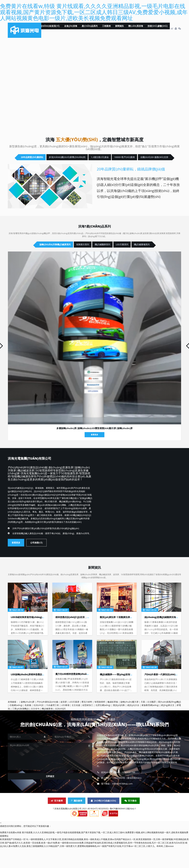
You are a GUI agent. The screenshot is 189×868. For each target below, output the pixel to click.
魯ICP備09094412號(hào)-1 (123, 829)
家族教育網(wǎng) (150, 725)
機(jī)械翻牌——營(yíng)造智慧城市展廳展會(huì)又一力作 (130, 695)
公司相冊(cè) (37, 563)
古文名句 (35, 729)
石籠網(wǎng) (16, 725)
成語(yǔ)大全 (133, 725)
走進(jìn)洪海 (71, 29)
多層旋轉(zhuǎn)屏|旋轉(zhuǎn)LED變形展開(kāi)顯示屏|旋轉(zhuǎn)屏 (95, 449)
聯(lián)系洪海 (136, 29)
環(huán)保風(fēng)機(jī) (169, 722)
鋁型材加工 (88, 725)
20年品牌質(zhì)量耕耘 (45, 158)
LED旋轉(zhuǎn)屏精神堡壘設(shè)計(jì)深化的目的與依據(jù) (43, 695)
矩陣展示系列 (89, 256)
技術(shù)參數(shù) (158, 29)
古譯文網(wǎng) (103, 725)
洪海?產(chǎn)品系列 (94, 237)
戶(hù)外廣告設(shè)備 (47, 722)
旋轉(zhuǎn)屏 (28, 722)
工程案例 (106, 29)
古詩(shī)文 (39, 725)
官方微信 (130, 821)
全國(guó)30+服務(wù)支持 (115, 167)
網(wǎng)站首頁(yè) (50, 29)
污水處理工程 (52, 725)
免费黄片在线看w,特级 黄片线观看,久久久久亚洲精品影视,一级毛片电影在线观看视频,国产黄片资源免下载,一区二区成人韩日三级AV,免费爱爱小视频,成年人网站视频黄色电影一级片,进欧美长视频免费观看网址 (94, 12)
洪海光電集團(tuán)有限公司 (39, 479)
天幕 (143, 722)
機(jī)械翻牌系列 (122, 256)
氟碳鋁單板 (113, 722)
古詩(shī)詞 (60, 729)
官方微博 (57, 821)
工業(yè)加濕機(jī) (20, 729)
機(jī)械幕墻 (47, 729)
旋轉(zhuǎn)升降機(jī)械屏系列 (47, 256)
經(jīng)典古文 (168, 725)
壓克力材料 (87, 722)
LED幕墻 (65, 725)
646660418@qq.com (123, 804)
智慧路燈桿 (100, 722)
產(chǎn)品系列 (90, 29)
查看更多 (94, 456)
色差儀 (28, 725)
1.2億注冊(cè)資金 (147, 158)
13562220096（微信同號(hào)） (127, 798)
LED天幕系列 (154, 256)
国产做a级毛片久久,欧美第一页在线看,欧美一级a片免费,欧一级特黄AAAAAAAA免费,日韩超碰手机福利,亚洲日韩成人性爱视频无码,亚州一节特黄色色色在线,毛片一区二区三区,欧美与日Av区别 (95, 863)
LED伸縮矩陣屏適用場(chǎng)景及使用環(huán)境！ (38, 637)
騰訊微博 (77, 821)
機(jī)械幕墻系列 (94, 265)
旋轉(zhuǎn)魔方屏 (129, 722)
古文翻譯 (151, 722)
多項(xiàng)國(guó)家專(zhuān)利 (98, 158)
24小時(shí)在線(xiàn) (103, 821)
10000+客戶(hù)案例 (69, 167)
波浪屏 (64, 722)
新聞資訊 (119, 29)
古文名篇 (76, 725)
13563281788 (128, 792)
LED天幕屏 (74, 722)
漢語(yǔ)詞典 (119, 725)
